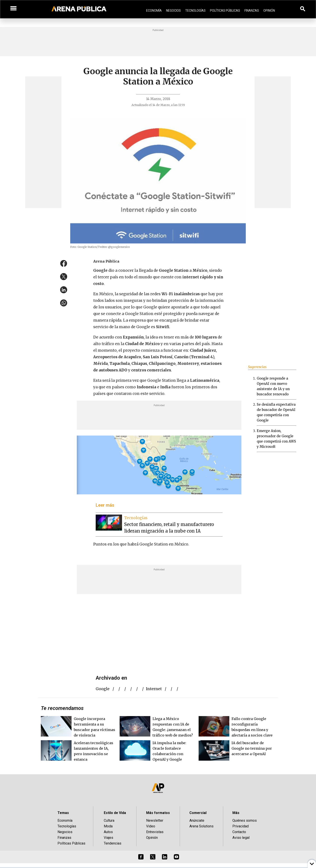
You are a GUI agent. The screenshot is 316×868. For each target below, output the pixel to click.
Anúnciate (197, 820)
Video (151, 826)
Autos (108, 832)
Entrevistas (155, 832)
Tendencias (113, 843)
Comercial (198, 813)
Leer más (105, 505)
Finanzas (252, 11)
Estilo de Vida (115, 813)
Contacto (239, 832)
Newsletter (155, 820)
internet (154, 689)
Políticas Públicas (225, 11)
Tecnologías (195, 11)
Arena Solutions (201, 826)
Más (236, 813)
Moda (108, 826)
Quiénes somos (245, 820)
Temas (63, 813)
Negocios (173, 11)
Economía (154, 11)
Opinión (269, 11)
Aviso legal (241, 838)
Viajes (109, 838)
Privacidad (241, 826)
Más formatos (158, 813)
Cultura (109, 820)
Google (103, 689)
